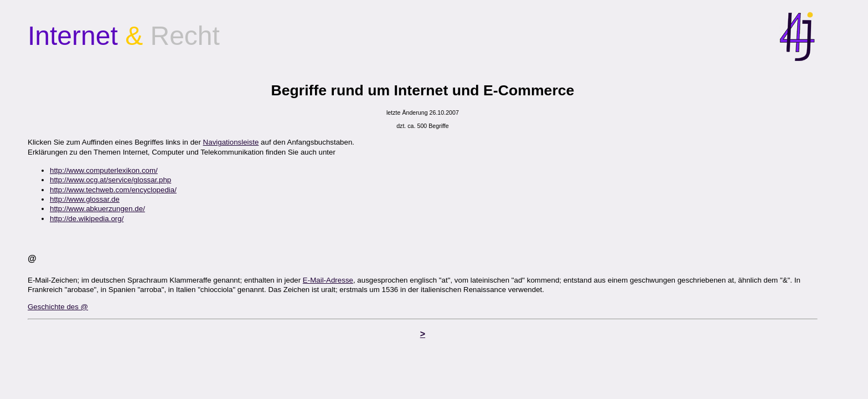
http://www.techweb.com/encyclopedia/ (113, 190)
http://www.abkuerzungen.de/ (97, 209)
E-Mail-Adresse (328, 280)
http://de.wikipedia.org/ (87, 219)
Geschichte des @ (58, 307)
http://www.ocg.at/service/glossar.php (110, 180)
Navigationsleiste (231, 142)
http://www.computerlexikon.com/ (104, 170)
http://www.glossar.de (85, 199)
